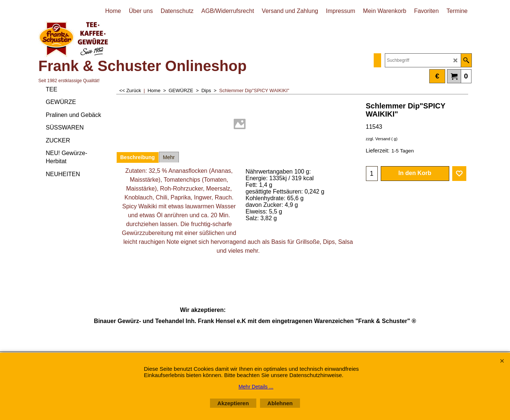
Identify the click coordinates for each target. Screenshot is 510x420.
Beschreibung (138, 157)
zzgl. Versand (378, 139)
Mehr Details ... (256, 387)
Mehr (169, 157)
